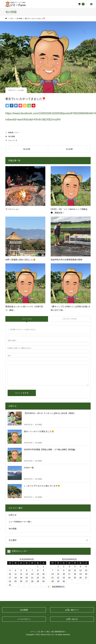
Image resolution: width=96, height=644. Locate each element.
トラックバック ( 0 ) (69, 319)
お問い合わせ (72, 619)
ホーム (34, 632)
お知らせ (13, 515)
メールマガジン (24, 619)
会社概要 (24, 610)
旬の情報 (21, 90)
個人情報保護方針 (58, 632)
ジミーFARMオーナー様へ (20, 522)
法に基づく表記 (44, 632)
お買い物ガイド (72, 610)
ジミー (17, 133)
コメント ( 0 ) (27, 319)
